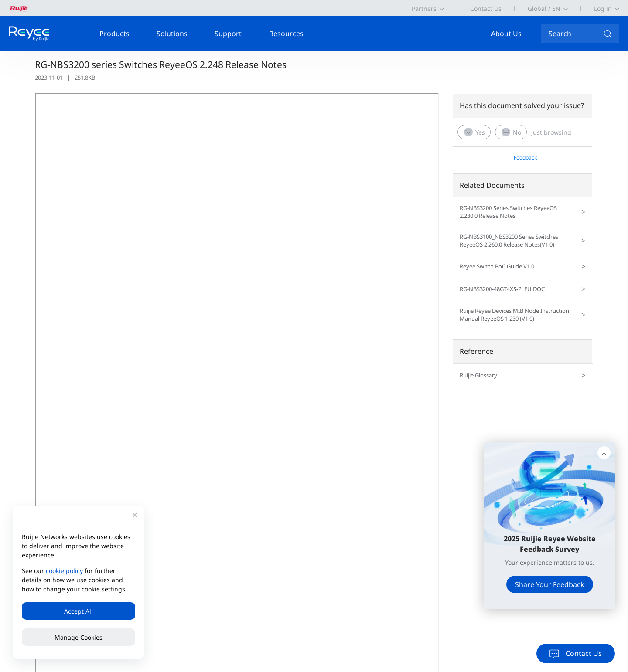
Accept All (78, 611)
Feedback (525, 158)
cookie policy (64, 571)
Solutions (172, 34)
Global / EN (544, 8)
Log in (603, 8)
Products (114, 34)
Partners (424, 8)
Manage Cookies (78, 637)
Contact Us (486, 8)
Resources (286, 34)
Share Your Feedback (550, 584)
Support (228, 34)
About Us (506, 34)
